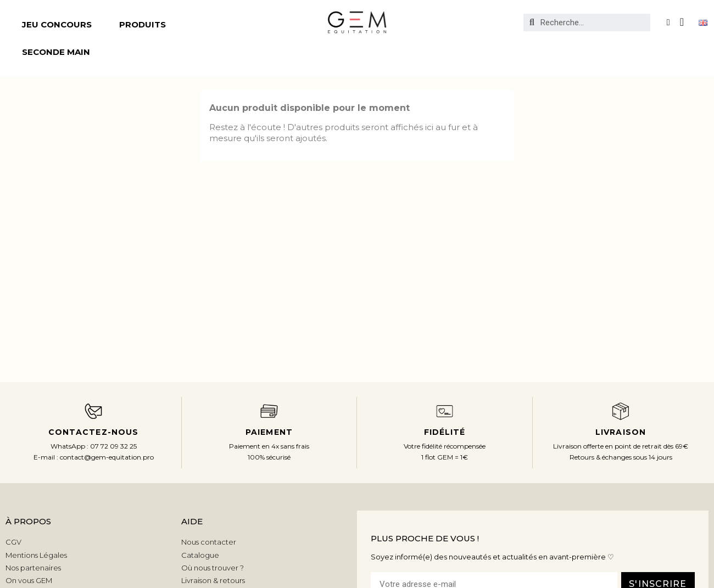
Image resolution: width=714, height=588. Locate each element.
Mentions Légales (36, 555)
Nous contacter (209, 542)
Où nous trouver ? (213, 568)
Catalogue (200, 555)
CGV (13, 542)
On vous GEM (29, 580)
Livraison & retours (213, 580)
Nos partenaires (33, 568)
